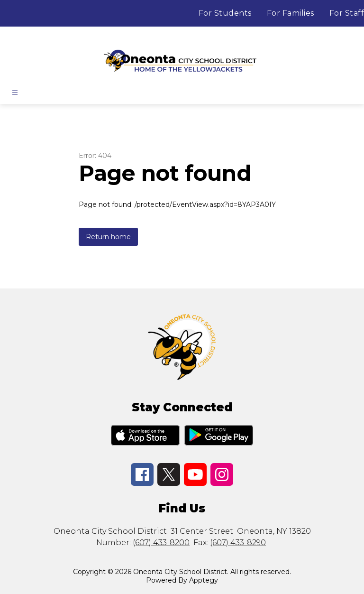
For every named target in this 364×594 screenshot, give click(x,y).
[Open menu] (15, 92)
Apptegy (204, 580)
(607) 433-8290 (238, 543)
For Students (225, 13)
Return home (108, 237)
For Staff (347, 13)
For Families (291, 13)
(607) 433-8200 (161, 543)
